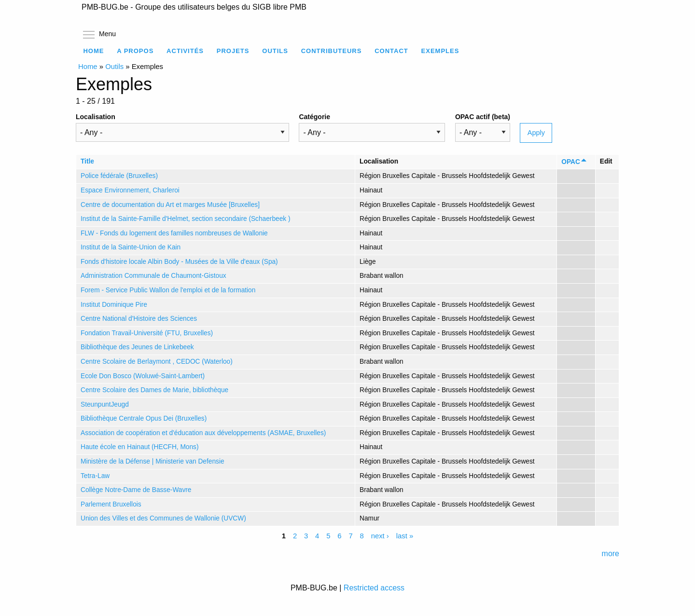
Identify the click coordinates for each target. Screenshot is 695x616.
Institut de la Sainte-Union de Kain (131, 247)
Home (93, 51)
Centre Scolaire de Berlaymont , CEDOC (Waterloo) (157, 362)
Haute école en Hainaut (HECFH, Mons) (139, 447)
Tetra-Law (95, 476)
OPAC (574, 162)
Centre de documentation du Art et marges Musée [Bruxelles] (170, 205)
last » (405, 536)
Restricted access (374, 588)
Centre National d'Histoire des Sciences (139, 319)
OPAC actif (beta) (483, 117)
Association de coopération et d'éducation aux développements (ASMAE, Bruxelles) (203, 433)
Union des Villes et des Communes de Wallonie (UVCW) (163, 518)
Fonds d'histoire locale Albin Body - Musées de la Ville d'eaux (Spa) (179, 262)
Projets (233, 51)
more (611, 554)
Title (87, 161)
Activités (185, 51)
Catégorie (314, 117)
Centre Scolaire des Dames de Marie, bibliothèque (154, 390)
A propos (135, 51)
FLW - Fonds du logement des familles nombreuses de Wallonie (174, 233)
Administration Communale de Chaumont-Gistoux (153, 276)
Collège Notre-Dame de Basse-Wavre (136, 490)
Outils (275, 51)
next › (380, 536)
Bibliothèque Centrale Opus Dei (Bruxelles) (144, 418)
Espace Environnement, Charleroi (130, 190)
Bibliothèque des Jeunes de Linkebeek (137, 347)
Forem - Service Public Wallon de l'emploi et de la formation (168, 290)
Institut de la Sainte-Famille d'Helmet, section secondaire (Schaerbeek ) (185, 219)
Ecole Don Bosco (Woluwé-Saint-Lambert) (143, 376)
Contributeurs (332, 51)
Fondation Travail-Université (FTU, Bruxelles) (147, 333)
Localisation (96, 117)
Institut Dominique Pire (114, 305)
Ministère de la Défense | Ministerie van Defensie (153, 461)
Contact (391, 51)
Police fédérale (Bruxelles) (119, 176)
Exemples (440, 51)
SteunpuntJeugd (105, 404)
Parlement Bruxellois (111, 504)
